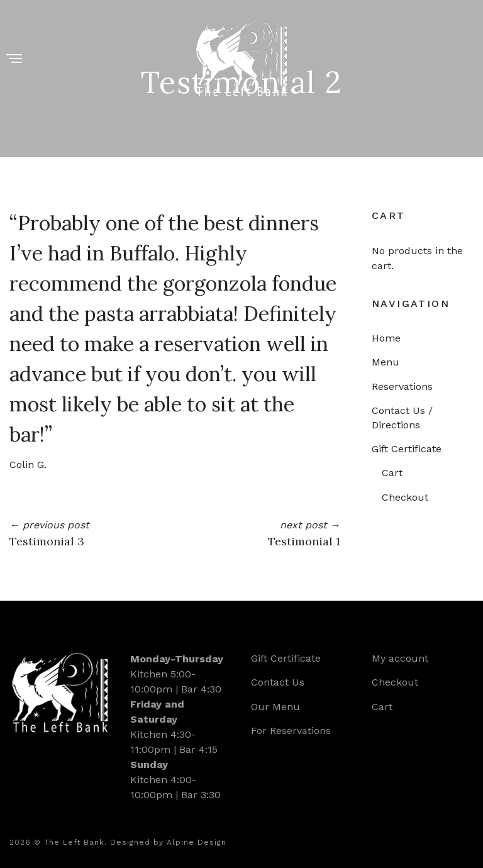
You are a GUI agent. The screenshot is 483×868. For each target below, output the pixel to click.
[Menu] (14, 59)
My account (400, 658)
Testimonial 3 (47, 541)
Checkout (405, 497)
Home (386, 338)
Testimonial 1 (304, 541)
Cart (392, 473)
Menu (386, 362)
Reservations (402, 387)
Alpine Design (197, 842)
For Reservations (291, 731)
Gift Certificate (407, 449)
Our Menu (275, 707)
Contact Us (278, 682)
